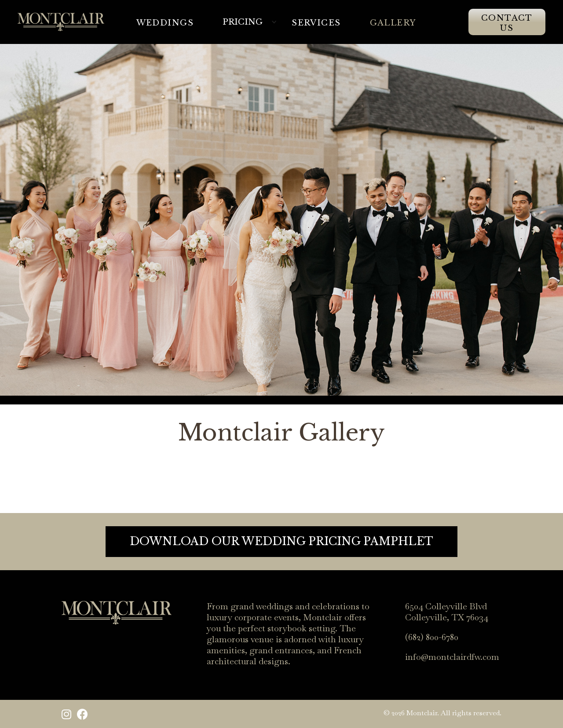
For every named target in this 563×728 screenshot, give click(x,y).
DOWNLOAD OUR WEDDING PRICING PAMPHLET (281, 541)
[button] (251, 22)
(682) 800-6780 (432, 637)
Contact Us (507, 23)
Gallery (393, 23)
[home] (61, 22)
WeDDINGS (165, 23)
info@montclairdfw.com (452, 657)
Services (316, 23)
